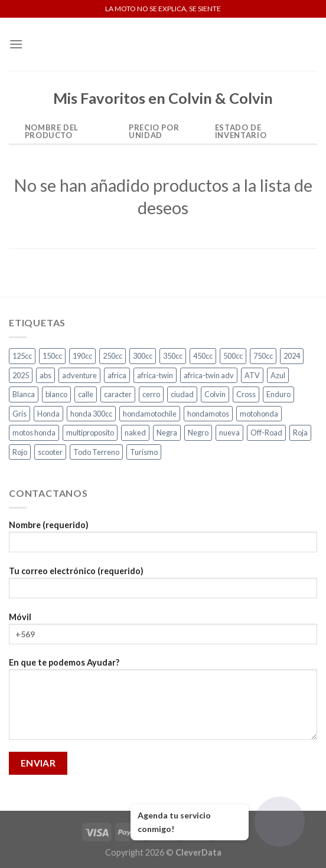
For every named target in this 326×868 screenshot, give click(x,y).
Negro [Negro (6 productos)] (198, 433)
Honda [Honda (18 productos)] (48, 414)
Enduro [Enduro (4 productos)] (278, 394)
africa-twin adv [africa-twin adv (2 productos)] (209, 375)
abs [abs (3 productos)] (45, 375)
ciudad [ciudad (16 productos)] (182, 394)
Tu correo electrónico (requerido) (163, 586)
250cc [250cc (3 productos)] (113, 356)
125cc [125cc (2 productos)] (22, 356)
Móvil (163, 632)
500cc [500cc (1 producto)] (233, 356)
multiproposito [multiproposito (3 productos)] (90, 433)
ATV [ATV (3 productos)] (252, 375)
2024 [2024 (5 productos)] (292, 356)
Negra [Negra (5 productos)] (167, 433)
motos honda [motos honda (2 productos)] (34, 433)
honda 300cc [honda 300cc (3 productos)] (91, 414)
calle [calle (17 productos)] (86, 394)
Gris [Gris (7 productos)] (19, 414)
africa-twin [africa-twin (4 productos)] (155, 375)
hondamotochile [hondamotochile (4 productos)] (150, 414)
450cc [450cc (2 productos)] (203, 356)
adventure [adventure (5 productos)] (79, 375)
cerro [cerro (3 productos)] (151, 394)
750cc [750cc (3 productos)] (263, 356)
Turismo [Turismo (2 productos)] (144, 452)
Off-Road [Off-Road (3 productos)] (266, 433)
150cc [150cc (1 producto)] (52, 356)
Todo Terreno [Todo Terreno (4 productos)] (96, 452)
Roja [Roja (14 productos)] (300, 433)
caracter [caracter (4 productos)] (118, 394)
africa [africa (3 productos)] (117, 375)
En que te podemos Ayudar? (163, 703)
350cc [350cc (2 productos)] (173, 356)
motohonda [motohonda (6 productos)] (259, 414)
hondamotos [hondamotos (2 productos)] (208, 414)
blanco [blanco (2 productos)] (56, 394)
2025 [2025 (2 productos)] (21, 375)
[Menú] (16, 44)
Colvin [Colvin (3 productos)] (215, 394)
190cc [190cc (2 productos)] (82, 356)
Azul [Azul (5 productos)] (278, 375)
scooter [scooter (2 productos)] (50, 452)
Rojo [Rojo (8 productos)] (20, 452)
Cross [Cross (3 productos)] (246, 394)
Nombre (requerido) (163, 540)
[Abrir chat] (280, 822)
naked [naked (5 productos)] (135, 433)
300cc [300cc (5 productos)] (143, 356)
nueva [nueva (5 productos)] (229, 433)
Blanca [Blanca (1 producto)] (24, 394)
